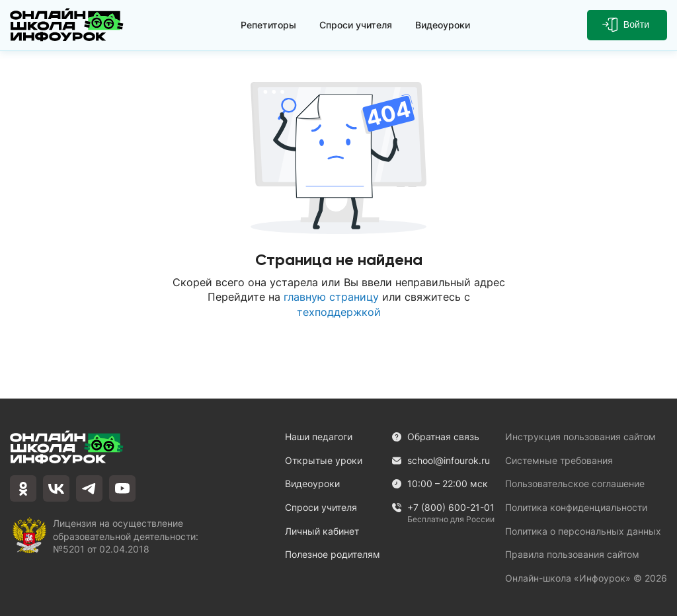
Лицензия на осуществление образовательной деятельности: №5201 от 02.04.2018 (126, 535)
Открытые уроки (324, 460)
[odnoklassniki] (23, 488)
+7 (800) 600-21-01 (443, 508)
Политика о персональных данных (583, 531)
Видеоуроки (443, 25)
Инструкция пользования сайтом (580, 437)
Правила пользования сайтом (572, 554)
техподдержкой (339, 312)
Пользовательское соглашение (575, 483)
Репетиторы (268, 25)
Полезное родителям (333, 554)
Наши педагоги (319, 437)
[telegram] (89, 488)
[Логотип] (67, 25)
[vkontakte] (56, 488)
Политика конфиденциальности (576, 507)
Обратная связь (435, 437)
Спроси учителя (356, 25)
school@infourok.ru (441, 460)
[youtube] (122, 488)
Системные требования (559, 460)
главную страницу (331, 297)
